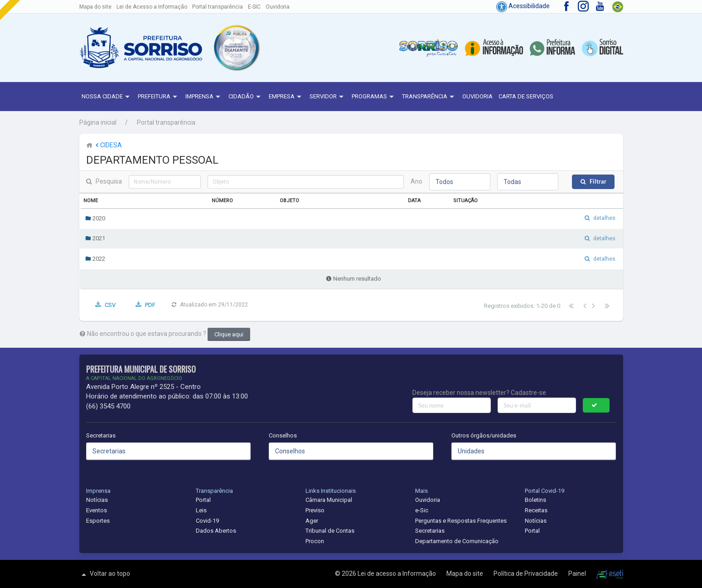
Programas (374, 97)
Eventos (97, 510)
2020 (95, 218)
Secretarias (101, 435)
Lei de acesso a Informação (397, 573)
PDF (150, 305)
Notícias (97, 500)
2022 (95, 259)
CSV (110, 305)
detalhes (604, 218)
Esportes (98, 521)
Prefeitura (159, 97)
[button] (236, 48)
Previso (315, 510)
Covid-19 (207, 521)
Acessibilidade (523, 6)
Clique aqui (229, 334)
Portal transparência (218, 7)
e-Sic (422, 510)
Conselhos (283, 435)
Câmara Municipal (329, 500)
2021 (95, 238)
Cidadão (246, 97)
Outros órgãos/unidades (484, 435)
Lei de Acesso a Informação (152, 7)
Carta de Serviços (526, 96)
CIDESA (108, 145)
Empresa (286, 97)
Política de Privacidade (526, 573)
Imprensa (204, 97)
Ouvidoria (278, 7)
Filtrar (598, 182)
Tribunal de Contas (330, 531)
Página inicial (98, 122)
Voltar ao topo (105, 574)
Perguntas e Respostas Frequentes (461, 521)
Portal (203, 500)
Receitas (536, 510)
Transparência (429, 97)
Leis (201, 510)
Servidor (328, 97)
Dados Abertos (216, 531)
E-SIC (254, 7)
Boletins (535, 500)
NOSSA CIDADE (107, 97)
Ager (312, 521)
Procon (315, 541)
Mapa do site (95, 7)
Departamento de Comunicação (457, 541)
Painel (578, 573)
